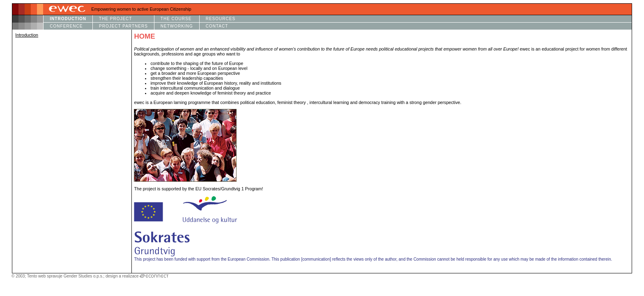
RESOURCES (221, 19)
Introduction (27, 35)
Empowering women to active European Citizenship (141, 9)
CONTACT (217, 26)
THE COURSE (176, 19)
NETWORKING (177, 26)
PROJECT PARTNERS (123, 26)
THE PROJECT (115, 19)
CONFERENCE (66, 26)
